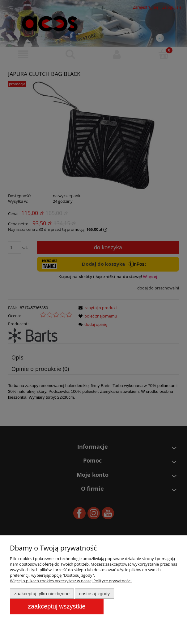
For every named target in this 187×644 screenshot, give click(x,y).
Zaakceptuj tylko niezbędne (42, 594)
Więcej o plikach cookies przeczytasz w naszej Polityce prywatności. (71, 581)
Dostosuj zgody (94, 594)
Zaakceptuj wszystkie (57, 606)
